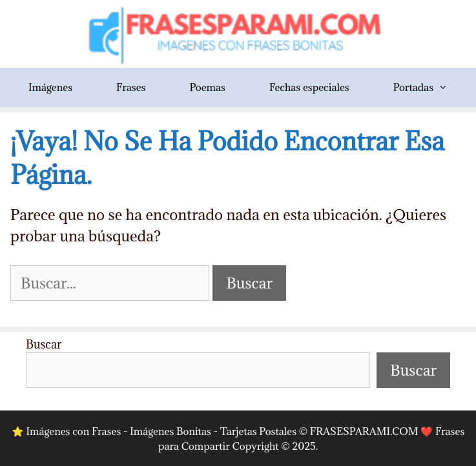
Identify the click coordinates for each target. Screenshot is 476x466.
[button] (451, 87)
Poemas (207, 87)
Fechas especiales (309, 87)
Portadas (431, 87)
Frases (131, 87)
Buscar (44, 344)
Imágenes (50, 87)
